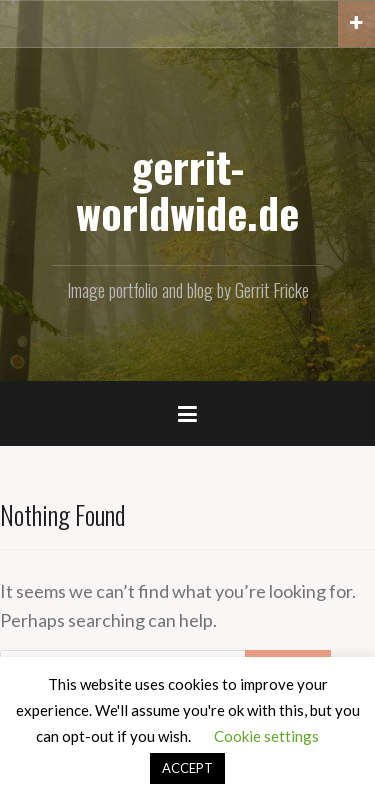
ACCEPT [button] (187, 768)
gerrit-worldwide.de (187, 189)
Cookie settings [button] (266, 736)
